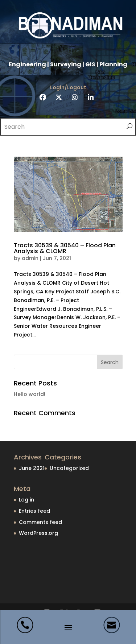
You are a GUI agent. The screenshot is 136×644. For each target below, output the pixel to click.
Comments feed (40, 522)
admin (30, 258)
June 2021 (32, 468)
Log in (26, 500)
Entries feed (34, 511)
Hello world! (30, 394)
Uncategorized (69, 468)
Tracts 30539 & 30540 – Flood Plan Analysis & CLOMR (65, 248)
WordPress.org (38, 533)
